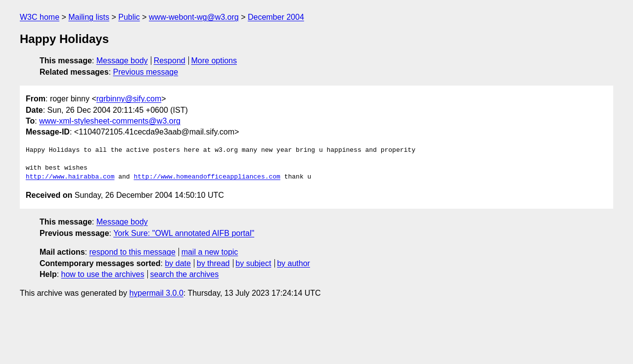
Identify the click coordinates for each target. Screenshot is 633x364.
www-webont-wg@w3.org (194, 17)
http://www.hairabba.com (70, 177)
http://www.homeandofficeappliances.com (207, 177)
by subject (253, 263)
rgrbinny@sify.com (129, 99)
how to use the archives (103, 274)
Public (129, 17)
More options (214, 61)
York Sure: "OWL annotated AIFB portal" (184, 233)
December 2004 (276, 17)
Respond (170, 61)
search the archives (185, 274)
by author (294, 263)
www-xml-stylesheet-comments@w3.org (110, 121)
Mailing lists (89, 17)
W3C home (40, 17)
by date (178, 263)
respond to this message (132, 252)
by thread (213, 263)
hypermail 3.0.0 (156, 293)
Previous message (146, 72)
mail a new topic (210, 252)
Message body (122, 61)
